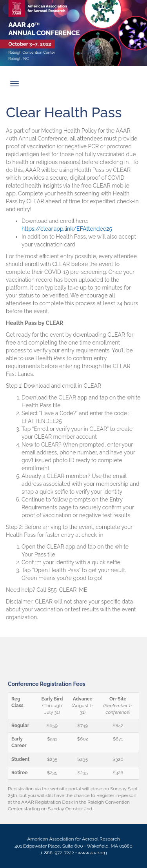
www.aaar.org (93, 853)
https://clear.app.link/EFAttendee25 (67, 229)
